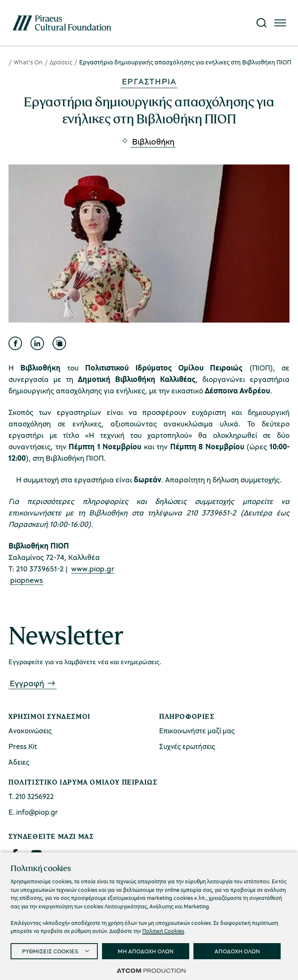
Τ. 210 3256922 (31, 796)
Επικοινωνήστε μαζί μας (197, 731)
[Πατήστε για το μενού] (280, 23)
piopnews (27, 580)
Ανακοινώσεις (30, 731)
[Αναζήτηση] (262, 23)
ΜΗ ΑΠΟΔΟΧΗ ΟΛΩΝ (146, 951)
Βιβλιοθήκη (153, 141)
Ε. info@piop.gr (33, 812)
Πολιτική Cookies (163, 931)
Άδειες (19, 762)
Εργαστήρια (149, 81)
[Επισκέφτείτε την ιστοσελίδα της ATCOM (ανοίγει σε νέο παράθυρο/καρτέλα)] (151, 970)
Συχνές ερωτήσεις (187, 746)
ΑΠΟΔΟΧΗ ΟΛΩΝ (237, 951)
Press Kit (23, 746)
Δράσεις (61, 62)
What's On (28, 62)
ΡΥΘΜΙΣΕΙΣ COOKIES (50, 951)
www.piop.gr (93, 568)
